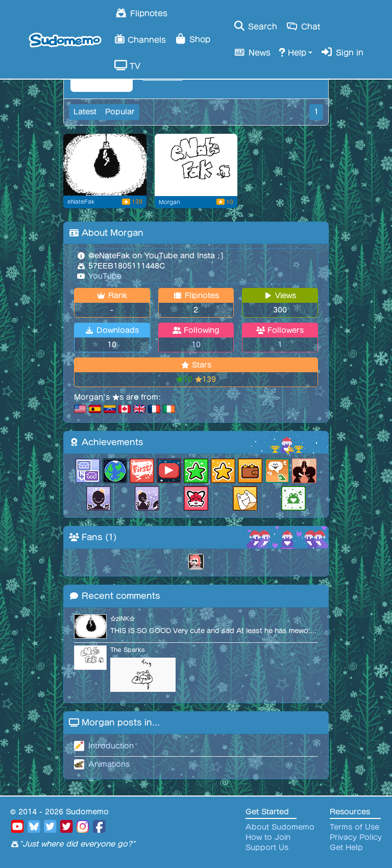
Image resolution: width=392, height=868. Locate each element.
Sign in (342, 52)
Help (292, 52)
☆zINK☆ (122, 619)
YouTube (104, 276)
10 (196, 345)
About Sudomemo (280, 827)
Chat (303, 26)
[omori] (105, 165)
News (252, 52)
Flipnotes (141, 13)
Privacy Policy (356, 837)
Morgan (169, 202)
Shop (192, 39)
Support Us (267, 848)
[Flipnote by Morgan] (196, 165)
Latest (85, 112)
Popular (120, 112)
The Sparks (128, 650)
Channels (140, 39)
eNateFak (81, 202)
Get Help (346, 848)
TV (127, 65)
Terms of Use (354, 827)
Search (255, 26)
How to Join (268, 837)
